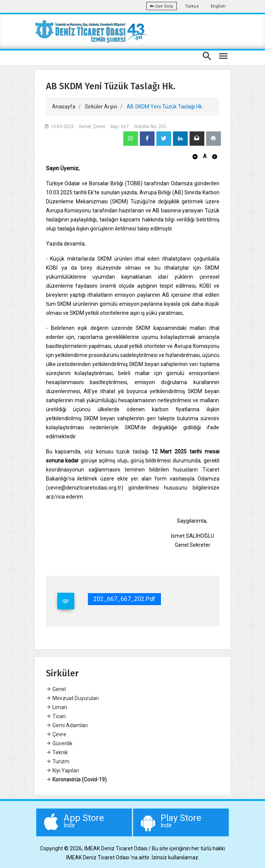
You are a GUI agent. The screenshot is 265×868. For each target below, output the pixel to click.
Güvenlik (59, 743)
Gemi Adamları (67, 725)
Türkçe (192, 6)
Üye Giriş (162, 6)
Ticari (56, 716)
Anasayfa (64, 107)
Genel (56, 689)
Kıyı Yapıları (63, 770)
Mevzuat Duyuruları (72, 698)
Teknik (57, 752)
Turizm (58, 761)
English (218, 6)
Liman (57, 707)
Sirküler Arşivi (101, 107)
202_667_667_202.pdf (124, 599)
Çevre (56, 734)
